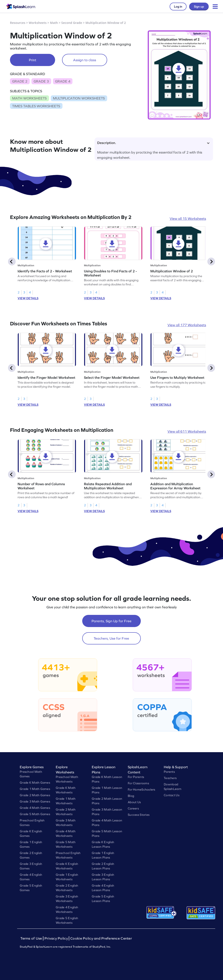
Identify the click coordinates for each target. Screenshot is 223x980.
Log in (178, 7)
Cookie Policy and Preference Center (101, 938)
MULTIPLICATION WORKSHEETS (79, 98)
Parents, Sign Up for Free (111, 621)
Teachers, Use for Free (111, 638)
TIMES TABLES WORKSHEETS (36, 106)
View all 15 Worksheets (188, 219)
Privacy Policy (56, 938)
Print (33, 60)
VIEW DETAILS (28, 298)
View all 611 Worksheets (187, 431)
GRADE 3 (41, 81)
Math (54, 23)
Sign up (199, 7)
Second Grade (72, 23)
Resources (18, 23)
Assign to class (85, 60)
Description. (153, 143)
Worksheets (38, 23)
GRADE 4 (63, 81)
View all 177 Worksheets (187, 325)
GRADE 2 (20, 81)
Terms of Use (32, 938)
